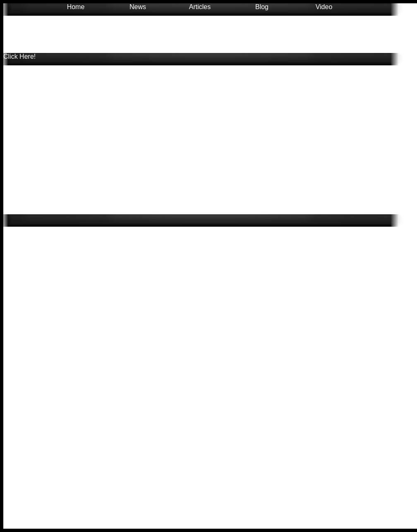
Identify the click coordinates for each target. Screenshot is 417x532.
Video (324, 7)
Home (76, 7)
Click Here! (19, 56)
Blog (262, 7)
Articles (200, 7)
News (138, 7)
